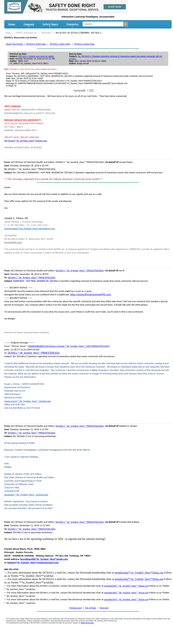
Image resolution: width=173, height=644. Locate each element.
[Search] (126, 24)
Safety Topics (50, 25)
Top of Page (90, 608)
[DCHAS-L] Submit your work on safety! (36, 56)
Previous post (75, 608)
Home (12, 24)
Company (29, 25)
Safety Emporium (87, 623)
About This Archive (14, 44)
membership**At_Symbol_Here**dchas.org (139, 573)
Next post (104, 608)
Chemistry (72, 25)
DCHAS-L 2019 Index (36, 44)
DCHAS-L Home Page (84, 44)
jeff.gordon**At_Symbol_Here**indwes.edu (26, 141)
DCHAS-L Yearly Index (60, 44)
